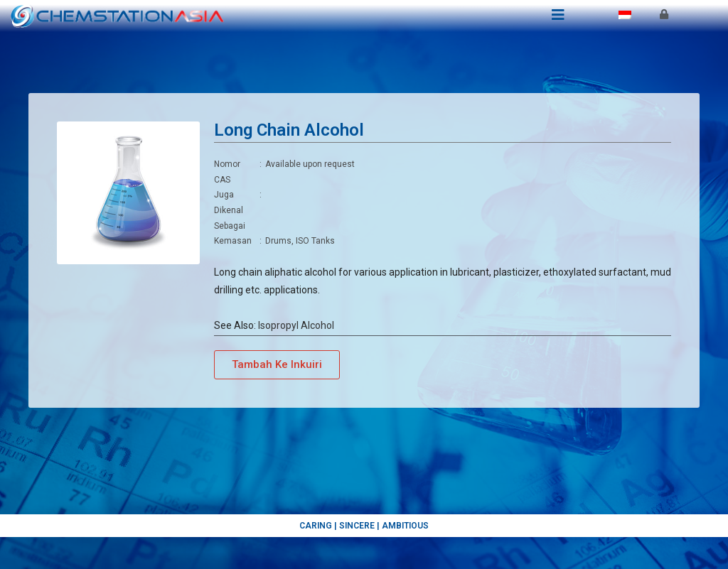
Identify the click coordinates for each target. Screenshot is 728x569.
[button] (277, 365)
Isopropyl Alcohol (296, 325)
